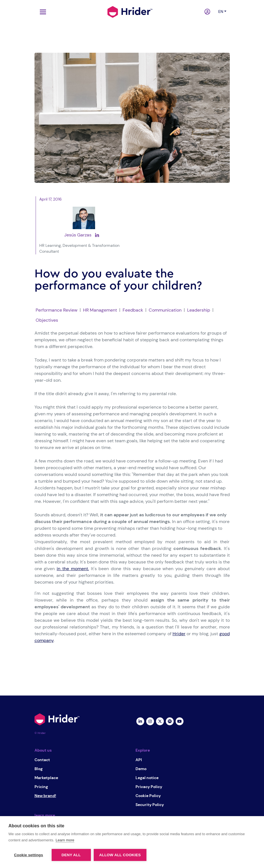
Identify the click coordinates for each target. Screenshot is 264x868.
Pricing (41, 787)
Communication (165, 310)
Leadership (199, 310)
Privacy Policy (149, 787)
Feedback (133, 310)
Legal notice (147, 778)
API (139, 760)
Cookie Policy (148, 796)
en (221, 11)
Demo (141, 769)
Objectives (47, 320)
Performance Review (57, 310)
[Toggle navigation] (42, 12)
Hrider (179, 634)
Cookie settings (29, 855)
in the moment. (73, 569)
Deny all (71, 855)
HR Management (100, 310)
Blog (39, 769)
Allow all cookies (120, 855)
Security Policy (150, 805)
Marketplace (46, 778)
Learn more (65, 840)
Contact (42, 760)
